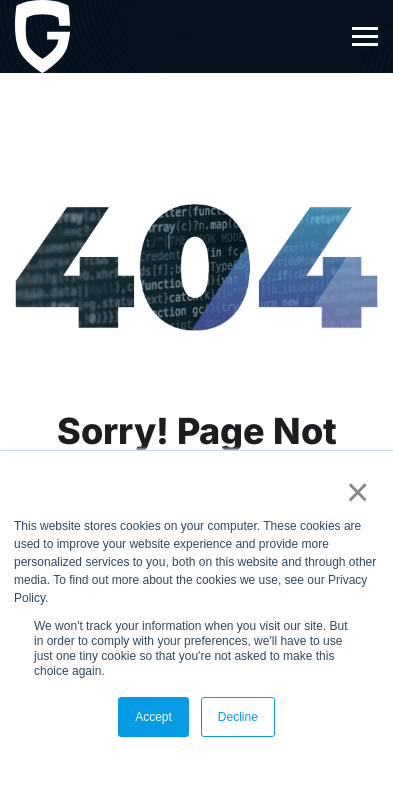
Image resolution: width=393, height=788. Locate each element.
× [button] (353, 492)
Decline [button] (238, 717)
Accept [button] (153, 717)
